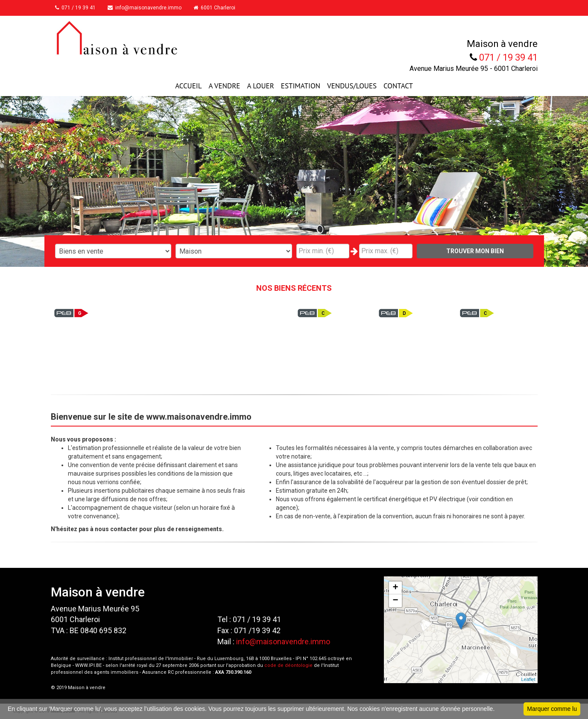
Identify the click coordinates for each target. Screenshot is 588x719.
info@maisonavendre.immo (148, 8)
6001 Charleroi (220, 8)
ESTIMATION (301, 86)
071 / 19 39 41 (78, 8)
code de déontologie (288, 665)
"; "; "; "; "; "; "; (234, 251)
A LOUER (260, 86)
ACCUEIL (188, 86)
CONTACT (398, 86)
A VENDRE (225, 86)
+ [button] (395, 588)
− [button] (395, 601)
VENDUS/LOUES (352, 86)
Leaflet (528, 679)
